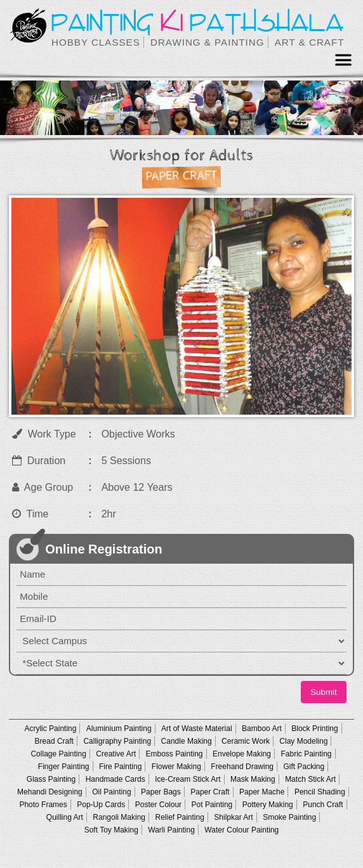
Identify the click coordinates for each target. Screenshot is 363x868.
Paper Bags (161, 792)
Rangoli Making (119, 817)
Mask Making (253, 779)
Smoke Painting (289, 817)
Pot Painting (212, 805)
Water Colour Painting (241, 830)
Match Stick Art (310, 779)
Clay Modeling (303, 741)
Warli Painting (171, 830)
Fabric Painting (306, 754)
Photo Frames (43, 805)
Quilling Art (65, 817)
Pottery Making (268, 805)
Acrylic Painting (50, 729)
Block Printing (314, 729)
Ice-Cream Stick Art (188, 779)
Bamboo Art (262, 729)
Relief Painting (179, 817)
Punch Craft (323, 805)
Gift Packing (304, 767)
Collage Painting (58, 754)
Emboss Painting (174, 754)
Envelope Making (242, 754)
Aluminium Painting (119, 729)
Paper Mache (262, 792)
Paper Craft (210, 792)
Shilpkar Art (233, 817)
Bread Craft (54, 741)
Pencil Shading (320, 792)
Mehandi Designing (50, 792)
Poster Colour (158, 805)
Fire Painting (120, 767)
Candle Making (187, 741)
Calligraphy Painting (117, 741)
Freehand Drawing (242, 767)
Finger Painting (64, 767)
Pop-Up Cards (101, 805)
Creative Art (116, 754)
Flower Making (176, 767)
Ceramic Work (246, 741)
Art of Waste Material (197, 729)
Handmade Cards (115, 779)
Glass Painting (51, 779)
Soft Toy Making (111, 830)
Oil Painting (111, 792)
